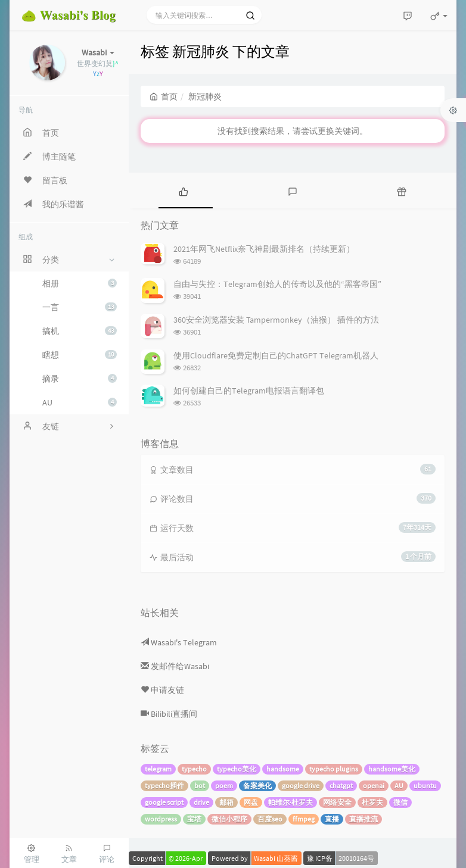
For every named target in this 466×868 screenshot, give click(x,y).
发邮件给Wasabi (175, 666)
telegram (158, 769)
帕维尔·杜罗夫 (291, 802)
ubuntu (425, 786)
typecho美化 (237, 769)
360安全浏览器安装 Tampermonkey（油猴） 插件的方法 (276, 320)
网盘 (251, 802)
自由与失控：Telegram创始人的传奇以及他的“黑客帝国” (277, 284)
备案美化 (257, 786)
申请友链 (162, 690)
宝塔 (194, 819)
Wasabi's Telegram (179, 642)
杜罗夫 (372, 802)
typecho (194, 769)
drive (201, 802)
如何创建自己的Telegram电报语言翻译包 (249, 391)
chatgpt (341, 786)
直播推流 (364, 819)
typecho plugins (334, 769)
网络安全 (337, 802)
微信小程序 (229, 819)
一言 (80, 307)
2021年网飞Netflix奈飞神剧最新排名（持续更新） (264, 249)
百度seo (270, 819)
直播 (332, 819)
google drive (301, 786)
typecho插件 (164, 786)
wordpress (161, 819)
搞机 (80, 331)
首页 (164, 96)
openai (374, 786)
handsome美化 (392, 769)
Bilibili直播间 (169, 714)
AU (80, 402)
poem (224, 786)
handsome (283, 769)
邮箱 (226, 802)
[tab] (183, 191)
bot (200, 786)
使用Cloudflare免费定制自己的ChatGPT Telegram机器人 (276, 355)
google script (164, 802)
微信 (400, 802)
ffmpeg (304, 819)
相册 (80, 283)
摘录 (80, 379)
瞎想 (80, 355)
